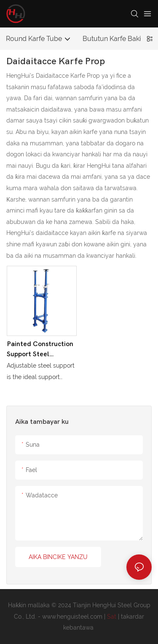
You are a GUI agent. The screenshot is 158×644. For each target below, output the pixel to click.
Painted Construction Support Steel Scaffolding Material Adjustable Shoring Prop (40, 350)
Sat (112, 617)
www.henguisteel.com (73, 617)
